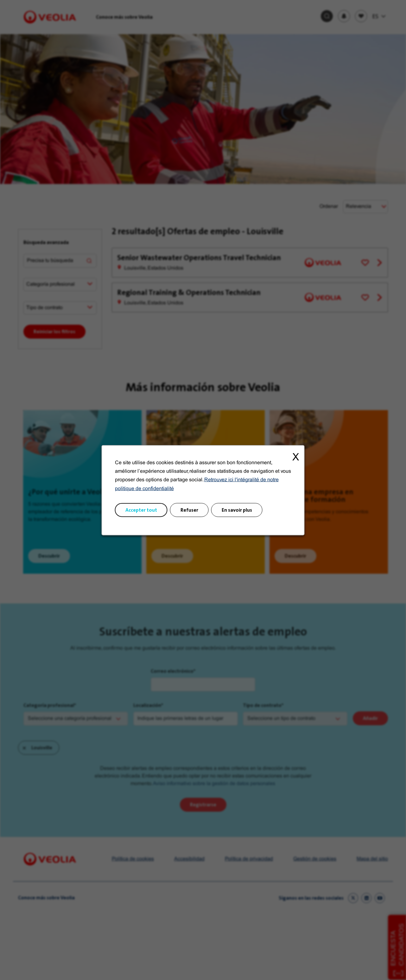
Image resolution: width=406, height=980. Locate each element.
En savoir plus (237, 510)
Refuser (189, 510)
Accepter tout (141, 510)
